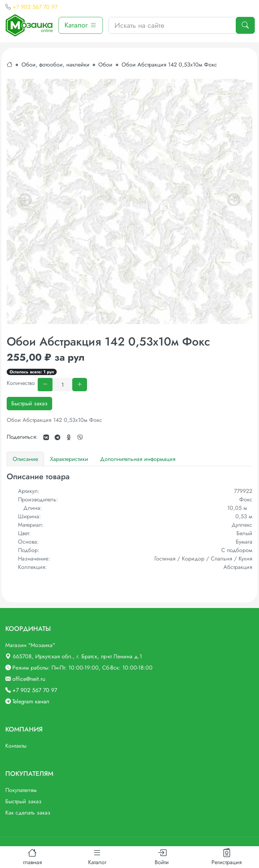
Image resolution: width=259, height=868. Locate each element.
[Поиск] (245, 25)
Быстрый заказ (29, 403)
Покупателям (21, 790)
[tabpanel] (129, 522)
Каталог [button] (81, 25)
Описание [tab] (25, 459)
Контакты (16, 746)
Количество (21, 383)
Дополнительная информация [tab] (138, 459)
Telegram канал (31, 701)
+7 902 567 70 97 (35, 7)
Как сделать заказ (28, 813)
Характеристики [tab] (69, 459)
